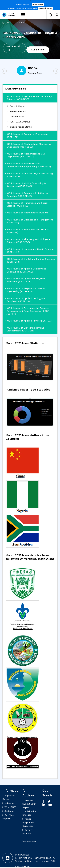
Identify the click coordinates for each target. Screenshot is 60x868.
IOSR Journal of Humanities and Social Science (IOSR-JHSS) (26, 204)
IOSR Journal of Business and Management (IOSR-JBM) (29, 221)
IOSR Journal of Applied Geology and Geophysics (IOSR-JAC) (26, 300)
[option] (30, 5)
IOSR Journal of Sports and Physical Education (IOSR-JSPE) (25, 280)
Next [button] (50, 72)
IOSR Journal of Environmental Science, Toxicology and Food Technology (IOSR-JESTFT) (28, 311)
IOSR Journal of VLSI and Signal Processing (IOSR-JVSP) (29, 175)
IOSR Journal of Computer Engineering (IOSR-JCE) (27, 135)
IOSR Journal (12, 23)
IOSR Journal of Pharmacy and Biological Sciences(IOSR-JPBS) (28, 241)
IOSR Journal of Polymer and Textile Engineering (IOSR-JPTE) (25, 290)
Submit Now (38, 4)
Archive (24, 23)
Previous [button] (10, 72)
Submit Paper (16, 106)
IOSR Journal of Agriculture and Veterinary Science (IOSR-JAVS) (29, 98)
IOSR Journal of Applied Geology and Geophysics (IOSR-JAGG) (26, 270)
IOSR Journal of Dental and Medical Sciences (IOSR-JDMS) (30, 260)
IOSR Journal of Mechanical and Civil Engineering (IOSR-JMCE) (25, 155)
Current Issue (16, 117)
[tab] (30, 345)
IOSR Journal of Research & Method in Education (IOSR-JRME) (26, 195)
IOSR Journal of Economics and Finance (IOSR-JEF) (27, 231)
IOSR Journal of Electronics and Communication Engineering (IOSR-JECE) (28, 165)
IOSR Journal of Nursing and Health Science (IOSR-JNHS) (29, 251)
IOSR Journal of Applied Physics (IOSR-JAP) (29, 321)
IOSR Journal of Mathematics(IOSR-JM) (27, 213)
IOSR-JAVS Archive (19, 122)
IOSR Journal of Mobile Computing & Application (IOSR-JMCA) (25, 185)
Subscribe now (45, 8)
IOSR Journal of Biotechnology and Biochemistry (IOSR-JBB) (25, 329)
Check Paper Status (20, 127)
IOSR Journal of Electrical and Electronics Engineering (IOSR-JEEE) (28, 145)
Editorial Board (17, 111)
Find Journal (13, 48)
